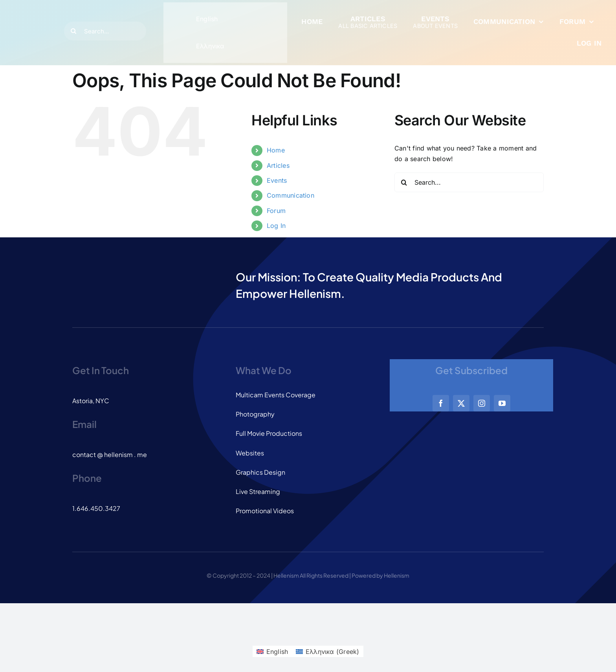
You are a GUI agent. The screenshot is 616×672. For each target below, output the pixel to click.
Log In (276, 226)
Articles (278, 165)
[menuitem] (194, 19)
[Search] (73, 31)
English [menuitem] (207, 19)
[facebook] (441, 403)
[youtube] (502, 403)
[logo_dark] (31, 20)
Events (277, 180)
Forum (276, 211)
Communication (291, 195)
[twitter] (461, 403)
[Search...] (105, 31)
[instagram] (482, 403)
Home (276, 150)
